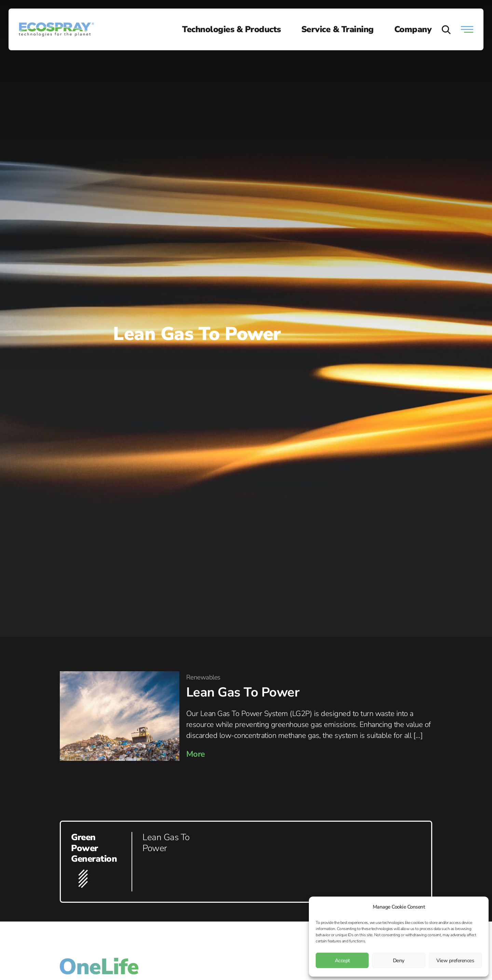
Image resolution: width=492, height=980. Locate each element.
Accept (342, 961)
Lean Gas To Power (243, 692)
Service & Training (338, 29)
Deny (399, 961)
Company (413, 29)
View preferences (455, 961)
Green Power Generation (94, 848)
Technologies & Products (231, 29)
